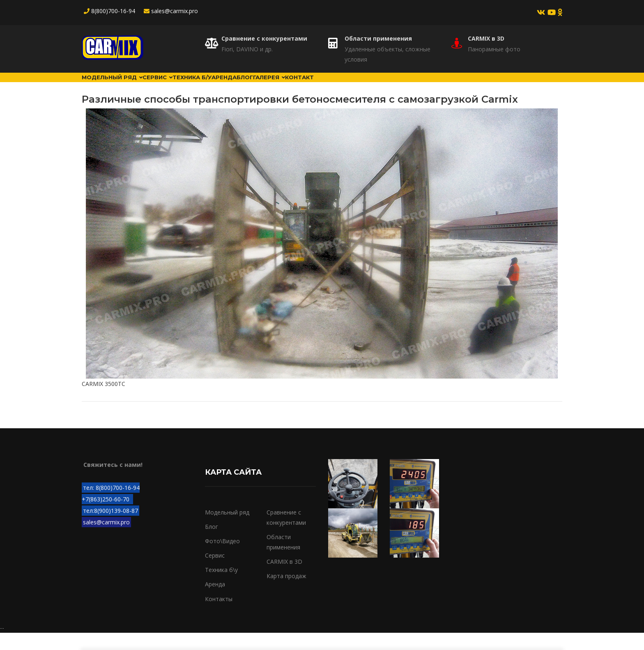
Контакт (408, 86)
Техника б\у (221, 587)
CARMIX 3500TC (103, 401)
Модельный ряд (121, 86)
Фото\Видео (222, 558)
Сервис (184, 86)
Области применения (378, 38)
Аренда (284, 86)
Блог (321, 86)
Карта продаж (286, 593)
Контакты (219, 616)
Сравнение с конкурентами (264, 38)
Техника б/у (235, 86)
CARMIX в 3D (486, 38)
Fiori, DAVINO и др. (247, 49)
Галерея (361, 86)
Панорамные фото (494, 49)
